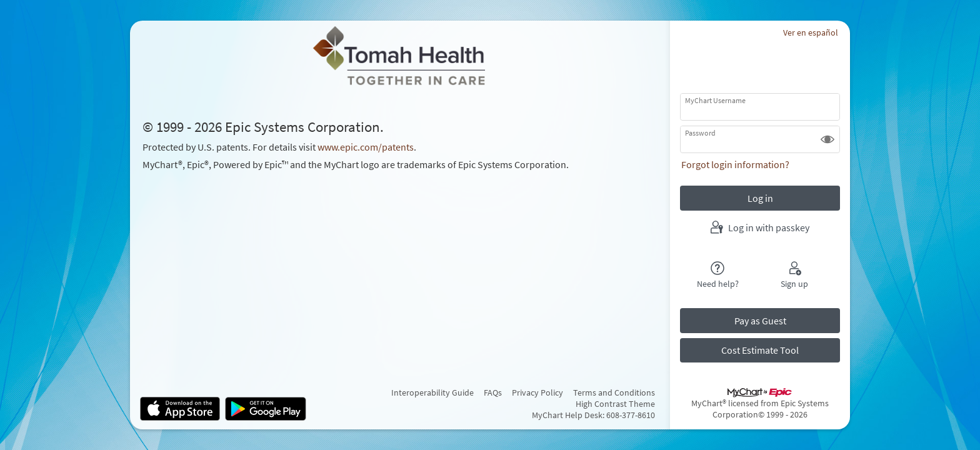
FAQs (493, 392)
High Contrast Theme (615, 404)
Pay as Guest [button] (760, 321)
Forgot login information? (735, 164)
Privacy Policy (537, 392)
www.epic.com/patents (366, 147)
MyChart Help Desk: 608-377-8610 (593, 415)
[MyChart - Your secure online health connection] (400, 56)
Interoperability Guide (432, 392)
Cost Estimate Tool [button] (760, 350)
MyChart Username (715, 100)
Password (700, 133)
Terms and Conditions (614, 392)
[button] (827, 139)
